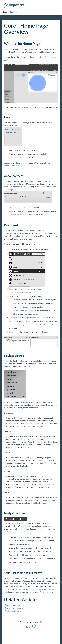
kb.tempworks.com (12, 166)
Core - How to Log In (14, 608)
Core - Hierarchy (46, 592)
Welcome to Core (13, 611)
